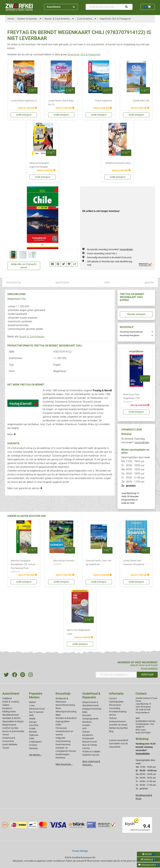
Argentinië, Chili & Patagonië (84, 54)
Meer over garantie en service (25, 488)
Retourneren (115, 705)
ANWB (32, 719)
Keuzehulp (63, 694)
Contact (113, 698)
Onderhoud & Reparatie (91, 695)
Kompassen (88, 738)
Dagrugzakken (63, 721)
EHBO (59, 725)
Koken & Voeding (11, 702)
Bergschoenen (9, 725)
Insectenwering (63, 741)
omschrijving (14, 282)
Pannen (86, 748)
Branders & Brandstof (66, 718)
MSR (31, 715)
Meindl (32, 702)
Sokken (6, 705)
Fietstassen (61, 728)
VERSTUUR (147, 675)
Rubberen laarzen (91, 755)
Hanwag (33, 748)
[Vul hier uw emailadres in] (116, 675)
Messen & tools (90, 742)
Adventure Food (37, 709)
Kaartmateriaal (63, 744)
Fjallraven (34, 735)
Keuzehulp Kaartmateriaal (131, 332)
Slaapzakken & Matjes (13, 721)
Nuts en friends (90, 745)
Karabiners (88, 735)
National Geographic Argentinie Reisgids (39, 165)
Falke (32, 738)
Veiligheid (7, 698)
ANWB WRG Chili (141, 101)
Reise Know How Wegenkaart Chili (136, 398)
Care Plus (34, 725)
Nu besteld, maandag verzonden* (110, 249)
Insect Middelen (10, 744)
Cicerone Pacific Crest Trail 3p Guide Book (98, 563)
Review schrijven (136, 314)
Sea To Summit (36, 712)
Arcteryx (33, 745)
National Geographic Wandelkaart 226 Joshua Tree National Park (24, 566)
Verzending (115, 708)
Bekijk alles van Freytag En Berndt (24, 266)
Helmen (86, 732)
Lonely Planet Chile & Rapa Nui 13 (61, 103)
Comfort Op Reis (10, 728)
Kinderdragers (62, 754)
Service (112, 715)
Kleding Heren (9, 712)
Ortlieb (32, 728)
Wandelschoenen (11, 715)
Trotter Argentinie (103, 101)
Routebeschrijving (118, 712)
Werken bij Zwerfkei (118, 728)
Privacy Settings (80, 851)
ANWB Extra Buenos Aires (118, 163)
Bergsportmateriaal (92, 709)
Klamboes (60, 758)
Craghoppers (35, 742)
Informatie (116, 694)
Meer (11, 434)
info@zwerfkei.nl (129, 500)
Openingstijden (116, 702)
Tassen (6, 748)
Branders (87, 715)
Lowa (32, 705)
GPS (84, 728)
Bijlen (58, 715)
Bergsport (7, 708)
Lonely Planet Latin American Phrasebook (134, 563)
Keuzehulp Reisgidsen (130, 335)
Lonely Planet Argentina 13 (24, 101)
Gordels (86, 725)
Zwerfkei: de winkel (118, 725)
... (39, 19)
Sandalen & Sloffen (11, 718)
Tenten (6, 735)
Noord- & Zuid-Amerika (32, 336)
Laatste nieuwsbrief (119, 740)
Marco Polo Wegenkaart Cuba (79, 632)
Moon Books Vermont (64, 563)
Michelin (33, 732)
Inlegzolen (61, 738)
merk (107, 282)
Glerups (33, 722)
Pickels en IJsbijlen (91, 752)
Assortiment (61, 7)
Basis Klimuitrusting (65, 705)
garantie (149, 282)
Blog (111, 731)
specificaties (62, 282)
